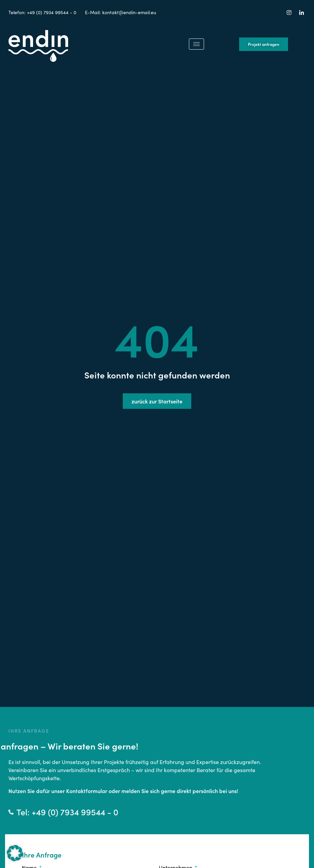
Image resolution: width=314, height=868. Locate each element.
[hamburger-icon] (196, 44)
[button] (15, 853)
